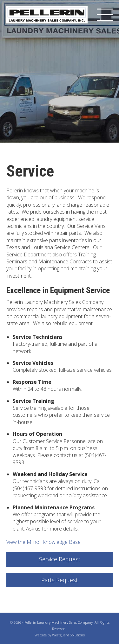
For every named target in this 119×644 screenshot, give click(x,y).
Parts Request (60, 580)
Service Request (60, 559)
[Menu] (105, 15)
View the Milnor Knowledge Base (43, 542)
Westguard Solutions (68, 635)
